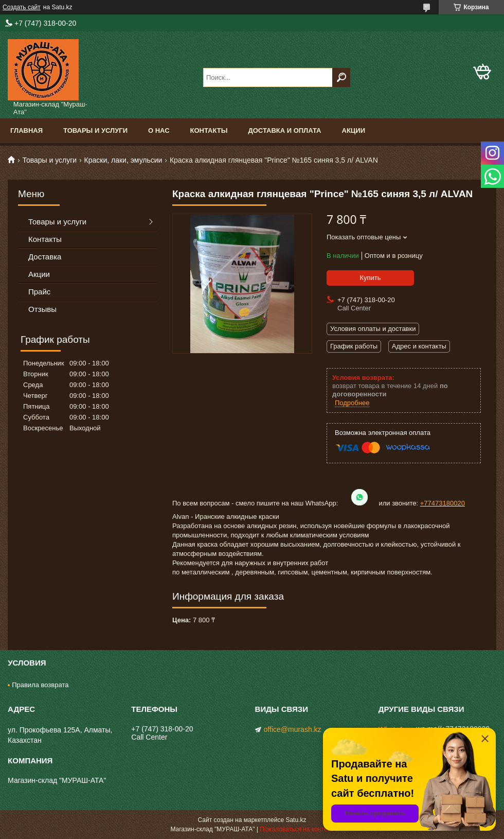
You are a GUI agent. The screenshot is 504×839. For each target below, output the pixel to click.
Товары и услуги (95, 130)
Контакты (209, 130)
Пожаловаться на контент (296, 829)
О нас (159, 130)
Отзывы (42, 309)
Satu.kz (296, 820)
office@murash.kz (293, 729)
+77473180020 (443, 503)
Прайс (39, 292)
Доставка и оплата (284, 130)
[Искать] (341, 77)
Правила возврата (40, 685)
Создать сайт (22, 7)
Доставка (45, 257)
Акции (354, 130)
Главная (26, 130)
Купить (370, 278)
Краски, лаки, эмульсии (123, 160)
